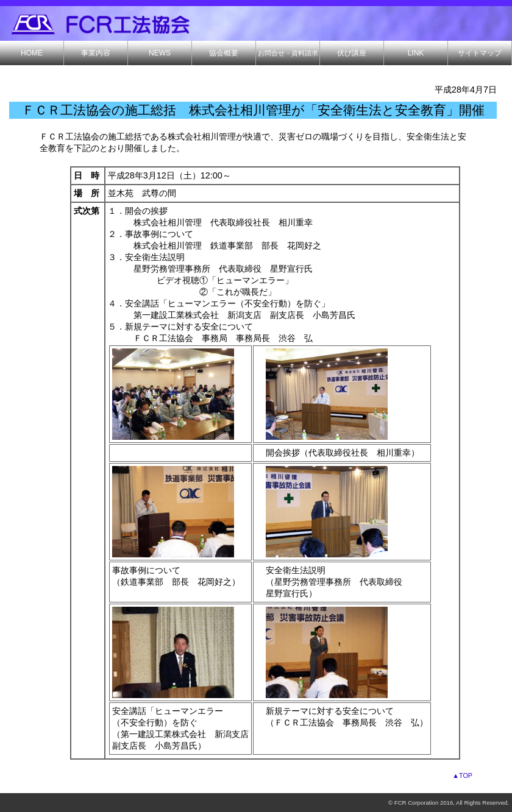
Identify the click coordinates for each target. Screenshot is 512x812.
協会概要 (224, 53)
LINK (416, 53)
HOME (32, 53)
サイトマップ (480, 53)
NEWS (160, 53)
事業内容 (96, 53)
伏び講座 (352, 53)
